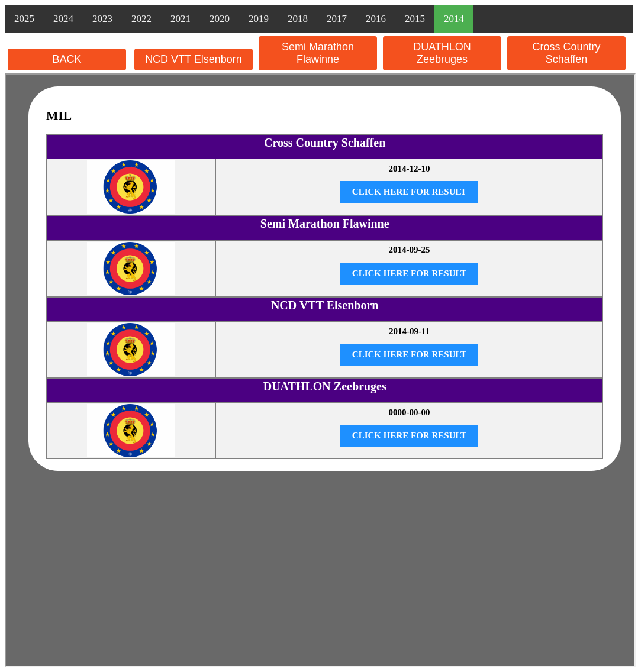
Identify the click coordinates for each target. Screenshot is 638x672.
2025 (24, 19)
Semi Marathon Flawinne (318, 53)
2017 (337, 19)
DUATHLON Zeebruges (442, 53)
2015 (415, 19)
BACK (67, 59)
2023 (102, 19)
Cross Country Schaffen (566, 53)
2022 (141, 19)
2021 (181, 19)
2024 (63, 19)
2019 (259, 19)
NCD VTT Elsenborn (194, 59)
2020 (220, 19)
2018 (298, 19)
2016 (376, 19)
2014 (454, 19)
